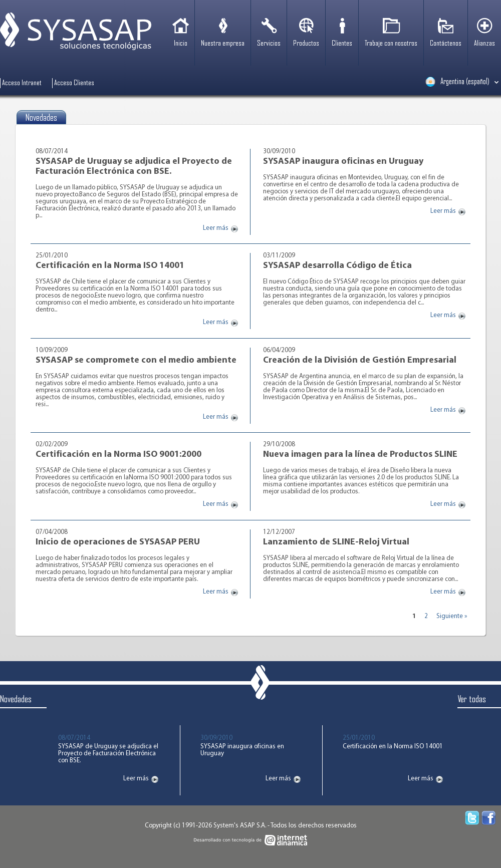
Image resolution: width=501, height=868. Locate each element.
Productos (306, 44)
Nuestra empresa (223, 44)
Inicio (181, 44)
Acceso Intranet (22, 83)
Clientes (342, 44)
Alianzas (484, 44)
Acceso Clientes (74, 83)
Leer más (216, 229)
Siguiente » (452, 617)
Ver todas (472, 699)
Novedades (16, 699)
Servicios (269, 44)
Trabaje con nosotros (391, 44)
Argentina (457, 82)
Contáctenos (446, 44)
